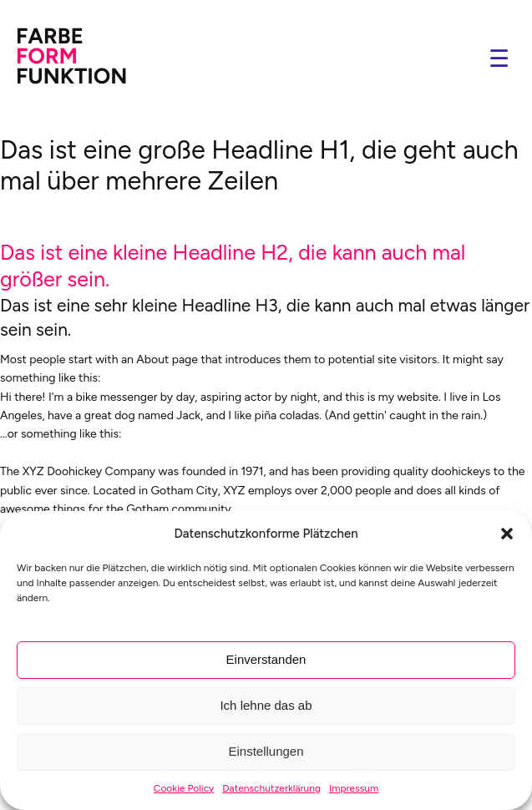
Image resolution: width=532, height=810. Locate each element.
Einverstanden (266, 659)
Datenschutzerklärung (271, 788)
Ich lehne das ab (266, 705)
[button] (507, 534)
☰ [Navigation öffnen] (499, 59)
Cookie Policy (184, 788)
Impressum (354, 788)
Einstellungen (266, 751)
